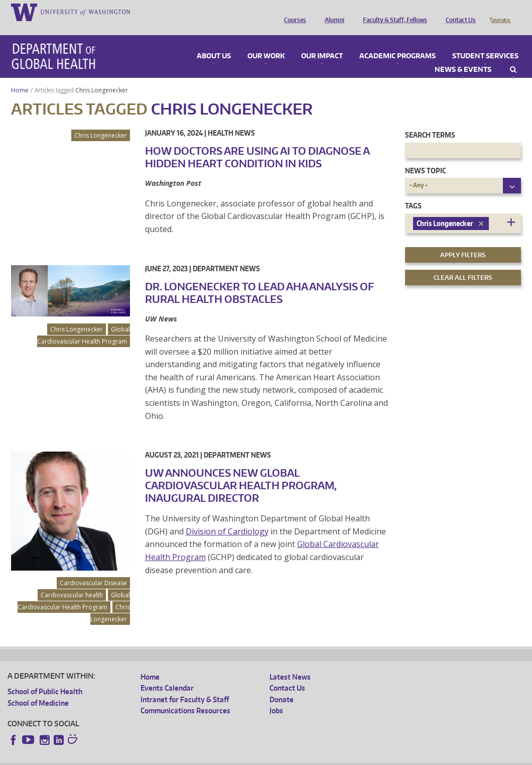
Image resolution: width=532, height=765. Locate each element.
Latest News (290, 663)
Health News (231, 119)
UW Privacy (140, 757)
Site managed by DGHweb (240, 757)
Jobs (276, 696)
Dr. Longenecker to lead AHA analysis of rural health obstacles (259, 279)
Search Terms (430, 121)
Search (513, 56)
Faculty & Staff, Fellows (392, 12)
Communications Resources (185, 696)
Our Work (266, 42)
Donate (500, 12)
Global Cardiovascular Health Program (84, 321)
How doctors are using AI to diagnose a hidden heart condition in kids (257, 143)
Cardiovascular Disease (93, 569)
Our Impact (322, 42)
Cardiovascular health (72, 581)
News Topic (425, 156)
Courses (293, 12)
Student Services (485, 42)
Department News (226, 254)
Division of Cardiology (227, 517)
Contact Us (458, 12)
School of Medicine (38, 689)
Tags (413, 192)
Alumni (332, 12)
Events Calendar (167, 674)
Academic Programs (397, 42)
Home (20, 76)
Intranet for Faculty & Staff (185, 685)
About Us (214, 42)
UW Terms (181, 757)
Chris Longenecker (102, 76)
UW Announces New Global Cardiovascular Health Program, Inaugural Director (241, 471)
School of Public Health (45, 677)
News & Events (463, 56)
